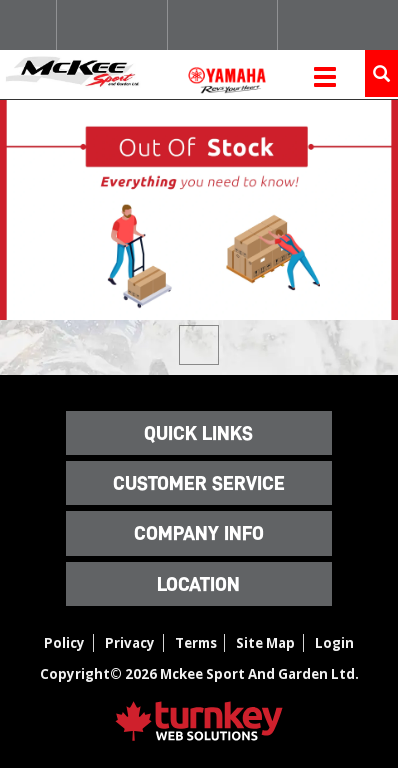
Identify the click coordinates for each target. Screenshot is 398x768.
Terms (196, 643)
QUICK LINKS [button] (198, 433)
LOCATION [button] (198, 584)
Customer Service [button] (199, 483)
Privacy (130, 643)
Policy (64, 643)
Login (334, 643)
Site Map (265, 643)
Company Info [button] (199, 533)
